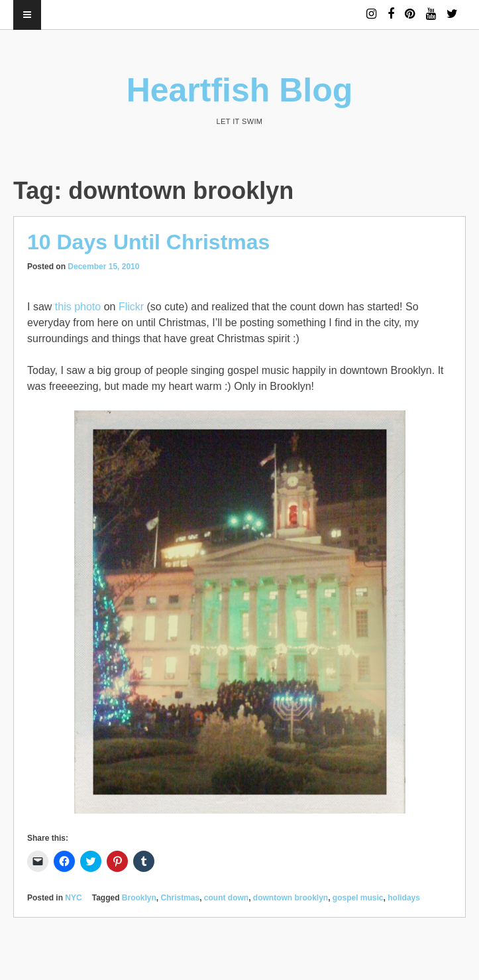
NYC (73, 898)
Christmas (181, 898)
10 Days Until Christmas (148, 242)
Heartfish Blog (240, 90)
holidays (404, 898)
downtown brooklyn (291, 898)
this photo (78, 307)
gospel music (358, 898)
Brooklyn (139, 898)
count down (226, 898)
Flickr (131, 307)
